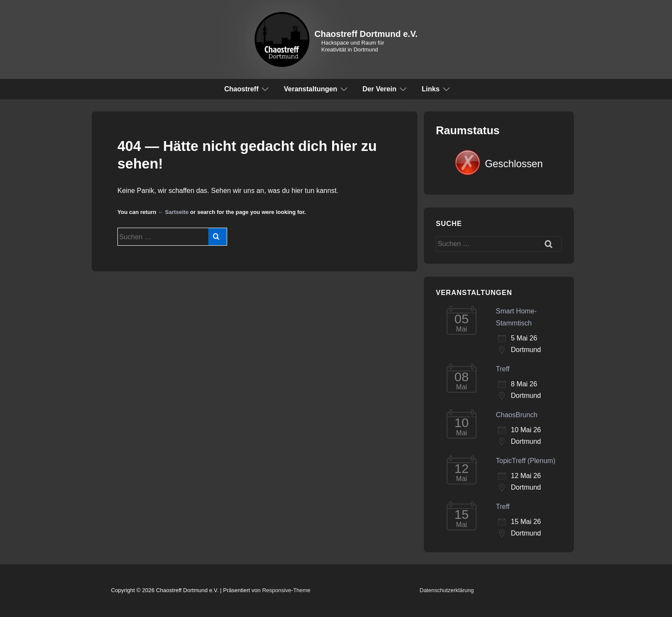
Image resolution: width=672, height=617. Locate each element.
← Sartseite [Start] (173, 212)
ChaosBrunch (517, 415)
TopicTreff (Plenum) (526, 461)
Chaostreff (247, 89)
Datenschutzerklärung (447, 590)
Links (437, 89)
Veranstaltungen (316, 89)
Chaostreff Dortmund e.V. (366, 34)
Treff (503, 369)
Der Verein (386, 89)
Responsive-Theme (286, 590)
